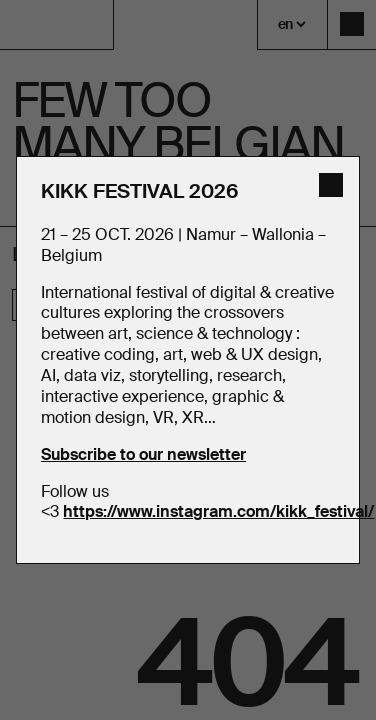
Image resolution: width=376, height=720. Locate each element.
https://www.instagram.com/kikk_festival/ (218, 511)
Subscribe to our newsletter (143, 454)
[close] (331, 185)
